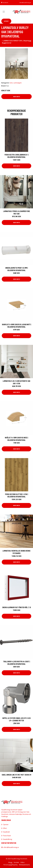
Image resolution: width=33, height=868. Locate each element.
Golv (11, 83)
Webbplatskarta (24, 865)
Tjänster (6, 825)
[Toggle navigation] (4, 12)
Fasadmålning (7, 839)
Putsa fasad (7, 836)
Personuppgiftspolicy (11, 865)
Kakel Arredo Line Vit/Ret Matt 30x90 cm (16, 775)
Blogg (10, 862)
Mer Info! (17, 97)
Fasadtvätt (6, 832)
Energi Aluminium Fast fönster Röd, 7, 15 (17, 607)
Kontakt (16, 862)
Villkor (23, 862)
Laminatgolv (17, 83)
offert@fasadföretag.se (25, 3)
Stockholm (6, 3)
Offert (6, 21)
